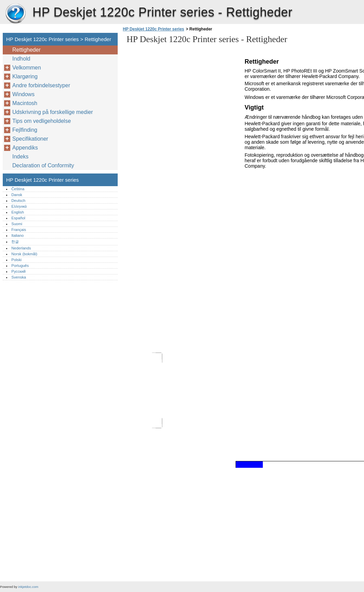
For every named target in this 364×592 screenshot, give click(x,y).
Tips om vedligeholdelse (42, 121)
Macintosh (25, 103)
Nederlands (21, 248)
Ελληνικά (19, 206)
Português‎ (20, 266)
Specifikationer (30, 139)
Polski (16, 260)
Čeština (18, 189)
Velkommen (27, 68)
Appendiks (25, 148)
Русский (18, 271)
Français (19, 230)
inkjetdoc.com (28, 587)
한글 (15, 242)
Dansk (17, 195)
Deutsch (18, 201)
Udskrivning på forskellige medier (53, 112)
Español (18, 218)
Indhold (21, 59)
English (18, 212)
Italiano (17, 235)
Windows (23, 94)
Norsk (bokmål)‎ (24, 254)
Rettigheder (27, 50)
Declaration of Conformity (43, 165)
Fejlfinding (25, 130)
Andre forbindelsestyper (41, 85)
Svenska (19, 277)
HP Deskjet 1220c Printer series (15, 14)
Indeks (20, 157)
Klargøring (25, 76)
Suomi (17, 224)
